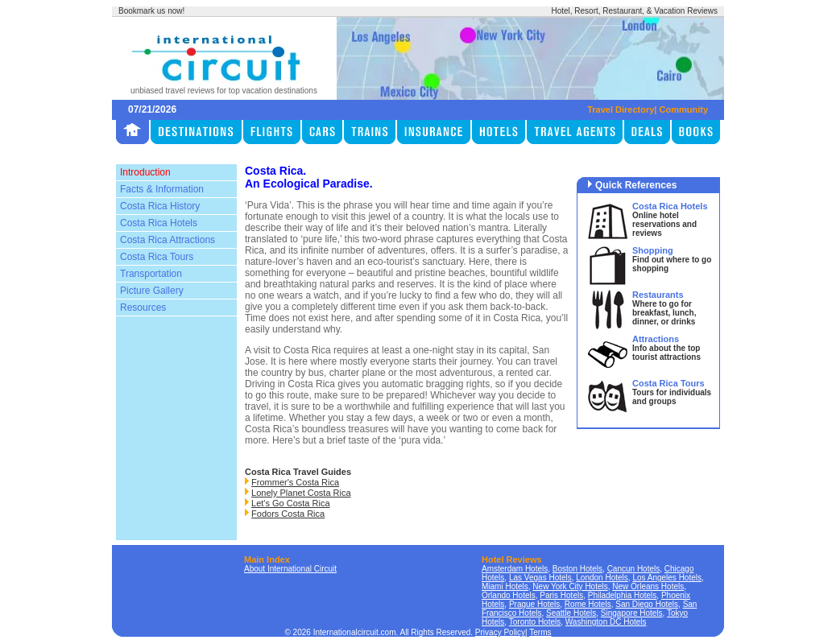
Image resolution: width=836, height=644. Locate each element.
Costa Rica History (160, 206)
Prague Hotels (534, 604)
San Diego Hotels (647, 604)
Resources (143, 308)
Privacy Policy (500, 632)
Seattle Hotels (571, 613)
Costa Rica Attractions (168, 240)
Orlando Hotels (509, 595)
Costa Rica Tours (157, 257)
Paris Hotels (561, 595)
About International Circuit (290, 569)
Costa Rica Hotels (159, 223)
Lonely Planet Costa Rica (301, 493)
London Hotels (602, 578)
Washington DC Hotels (606, 622)
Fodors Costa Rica (288, 514)
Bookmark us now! (151, 11)
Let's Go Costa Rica (290, 503)
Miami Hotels (505, 586)
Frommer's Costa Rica (295, 482)
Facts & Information (162, 189)
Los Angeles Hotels (667, 578)
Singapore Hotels (632, 613)
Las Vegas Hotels (540, 578)
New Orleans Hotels (648, 586)
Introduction (145, 172)
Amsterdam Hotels (515, 569)
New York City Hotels (570, 586)
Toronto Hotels (535, 622)
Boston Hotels (577, 569)
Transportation (151, 274)
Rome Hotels (588, 604)
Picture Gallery (152, 291)
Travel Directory (621, 109)
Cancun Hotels (634, 569)
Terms (540, 632)
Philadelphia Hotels (623, 595)
